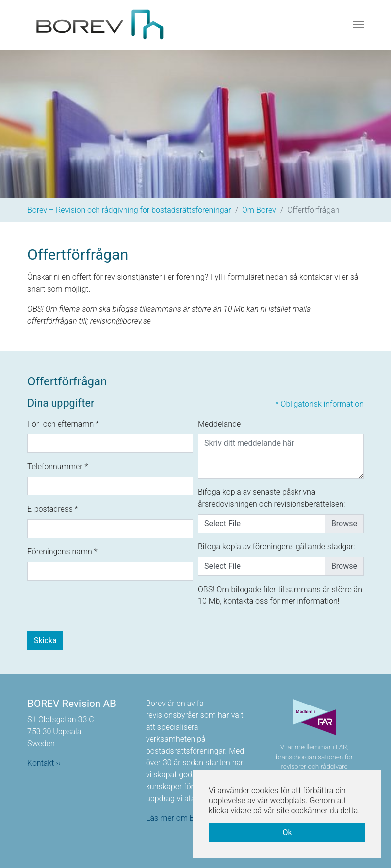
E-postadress (53, 509)
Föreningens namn (62, 552)
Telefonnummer (57, 466)
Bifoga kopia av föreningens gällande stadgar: (277, 547)
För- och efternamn (63, 424)
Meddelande (219, 424)
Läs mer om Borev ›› (181, 818)
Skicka (45, 640)
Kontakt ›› (44, 763)
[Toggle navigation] (358, 25)
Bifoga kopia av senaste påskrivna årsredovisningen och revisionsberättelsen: (271, 498)
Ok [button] (287, 833)
